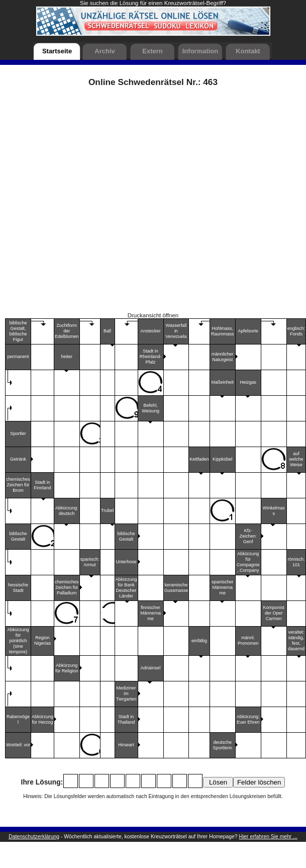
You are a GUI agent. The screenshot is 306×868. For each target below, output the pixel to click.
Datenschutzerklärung (34, 837)
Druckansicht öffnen (153, 315)
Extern (152, 51)
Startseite (57, 51)
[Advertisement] (108, 203)
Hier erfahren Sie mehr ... (268, 837)
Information (200, 51)
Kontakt (248, 51)
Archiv (105, 51)
